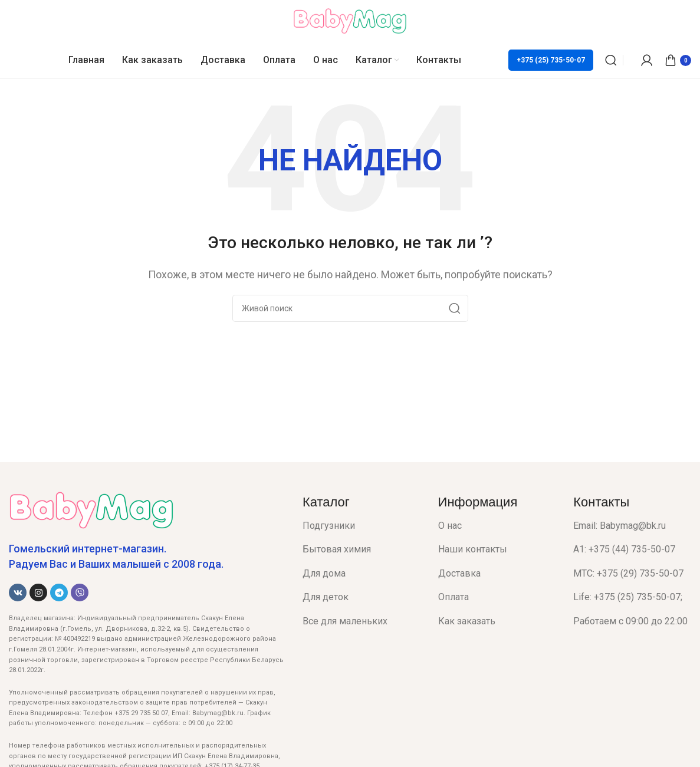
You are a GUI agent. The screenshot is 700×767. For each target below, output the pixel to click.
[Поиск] (611, 60)
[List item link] (361, 526)
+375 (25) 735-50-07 (551, 60)
